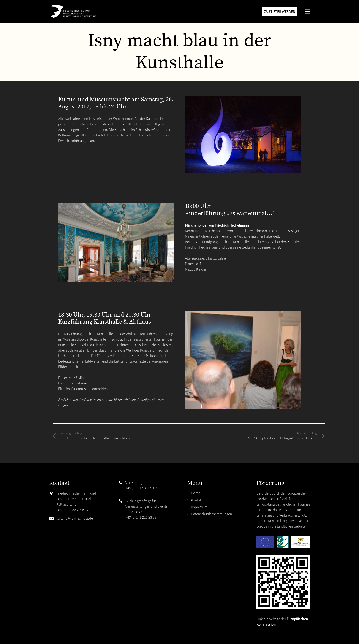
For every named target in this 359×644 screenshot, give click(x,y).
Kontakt (197, 500)
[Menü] (308, 11)
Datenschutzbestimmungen (212, 514)
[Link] (73, 11)
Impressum (199, 507)
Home (196, 493)
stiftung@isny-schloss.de (75, 518)
